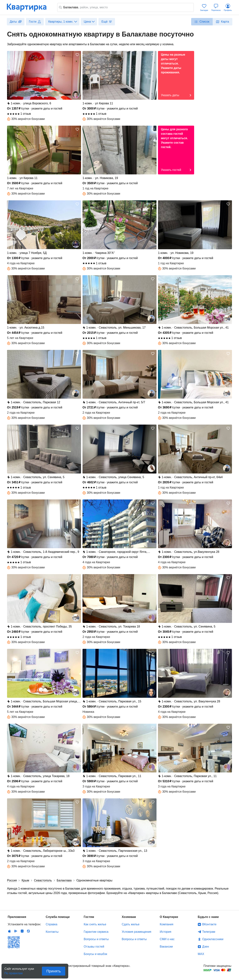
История (166, 932)
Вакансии (166, 947)
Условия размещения (137, 932)
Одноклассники (213, 939)
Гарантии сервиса (96, 932)
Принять (54, 971)
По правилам (14, 972)
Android (16, 931)
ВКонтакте (209, 924)
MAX (201, 954)
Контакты (52, 932)
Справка (52, 924)
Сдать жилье (131, 924)
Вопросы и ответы (96, 939)
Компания (167, 924)
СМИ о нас (167, 939)
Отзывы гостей (94, 947)
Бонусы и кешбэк (95, 954)
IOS (9, 931)
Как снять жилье (95, 924)
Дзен (206, 947)
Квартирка (29, 7)
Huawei (22, 931)
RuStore (28, 931)
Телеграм (209, 932)
